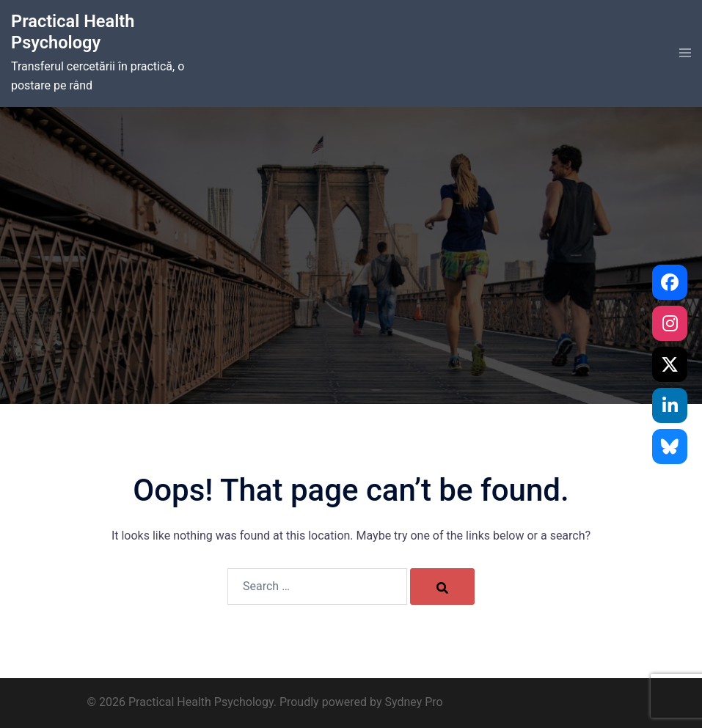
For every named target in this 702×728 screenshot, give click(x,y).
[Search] (442, 587)
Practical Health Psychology (74, 32)
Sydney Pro (413, 702)
